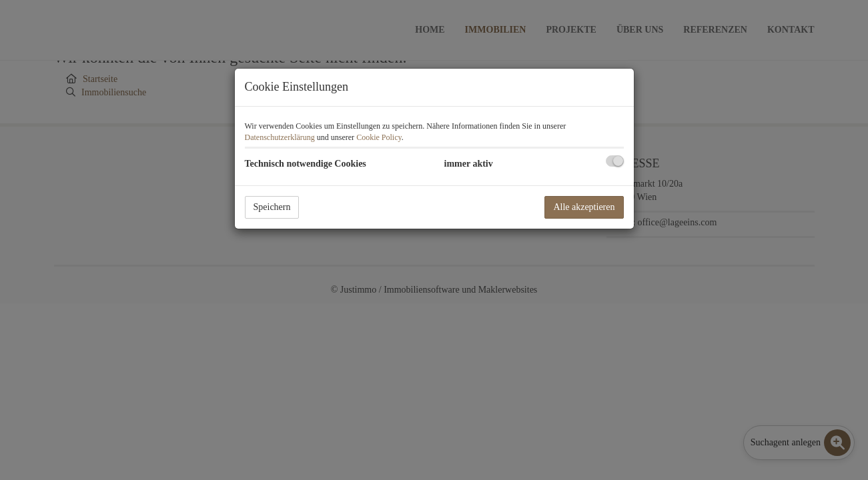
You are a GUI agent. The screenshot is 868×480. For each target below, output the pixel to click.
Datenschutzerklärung (280, 137)
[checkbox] (615, 161)
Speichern (272, 207)
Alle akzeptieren (584, 207)
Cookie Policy (379, 137)
